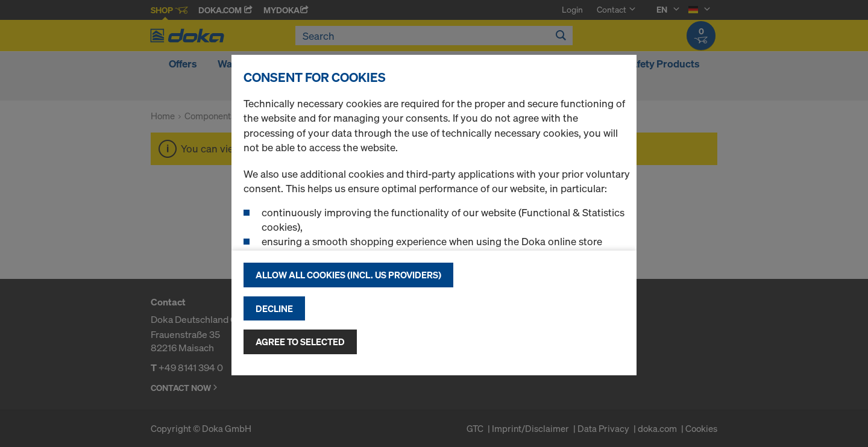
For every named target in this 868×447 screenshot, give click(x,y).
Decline (274, 308)
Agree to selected (300, 342)
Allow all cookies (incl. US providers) (348, 275)
